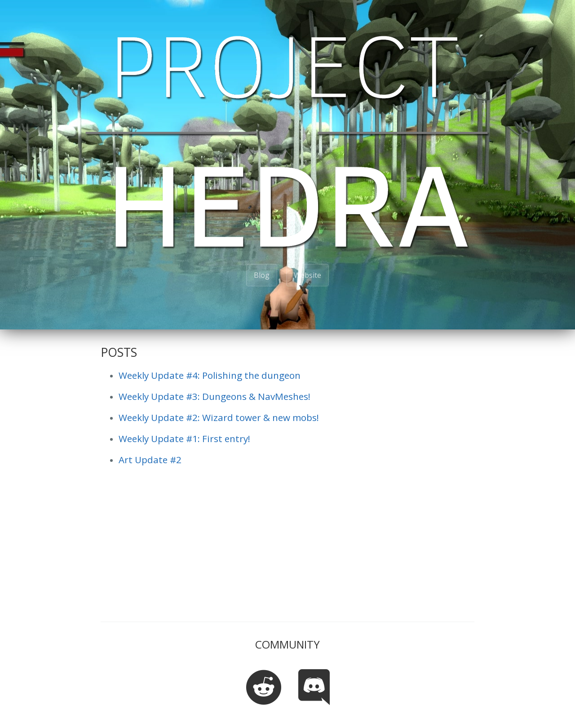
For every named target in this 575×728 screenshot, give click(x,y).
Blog (262, 275)
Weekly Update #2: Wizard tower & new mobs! (219, 417)
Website (307, 275)
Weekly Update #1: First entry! (184, 439)
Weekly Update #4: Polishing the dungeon (210, 375)
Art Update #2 (150, 460)
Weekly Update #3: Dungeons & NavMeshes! (215, 396)
